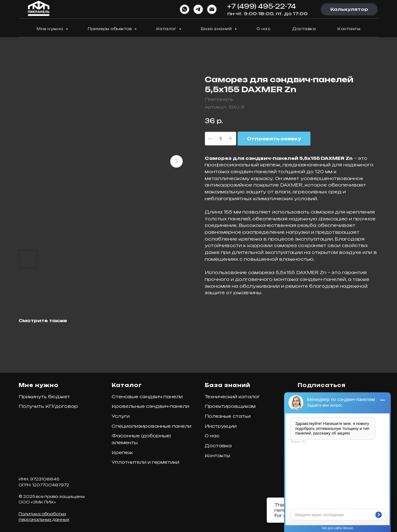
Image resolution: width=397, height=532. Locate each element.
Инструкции (221, 426)
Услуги (121, 416)
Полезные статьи (228, 416)
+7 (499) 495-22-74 (262, 6)
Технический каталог (232, 397)
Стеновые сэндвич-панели (147, 397)
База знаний (217, 29)
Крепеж (122, 452)
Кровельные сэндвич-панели (150, 406)
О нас (264, 29)
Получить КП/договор (48, 406)
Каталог (167, 29)
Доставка (304, 29)
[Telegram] (198, 9)
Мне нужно (50, 29)
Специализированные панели (152, 426)
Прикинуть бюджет (44, 397)
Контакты (349, 29)
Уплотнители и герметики (145, 462)
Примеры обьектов (110, 29)
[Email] (212, 9)
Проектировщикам (230, 406)
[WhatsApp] (185, 9)
